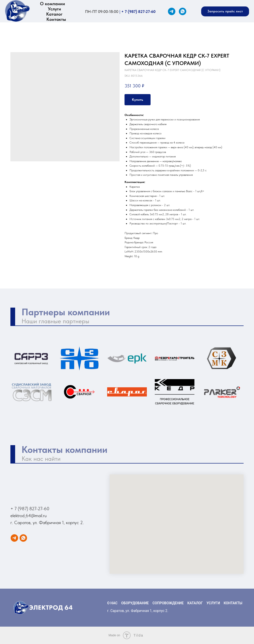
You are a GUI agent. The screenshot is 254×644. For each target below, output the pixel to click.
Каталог (54, 14)
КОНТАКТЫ (233, 603)
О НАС (112, 603)
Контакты (56, 19)
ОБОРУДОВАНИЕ (135, 603)
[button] (225, 11)
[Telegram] (172, 11)
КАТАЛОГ (195, 603)
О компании (52, 4)
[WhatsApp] (183, 11)
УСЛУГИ (213, 603)
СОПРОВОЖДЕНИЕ (168, 603)
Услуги (54, 9)
